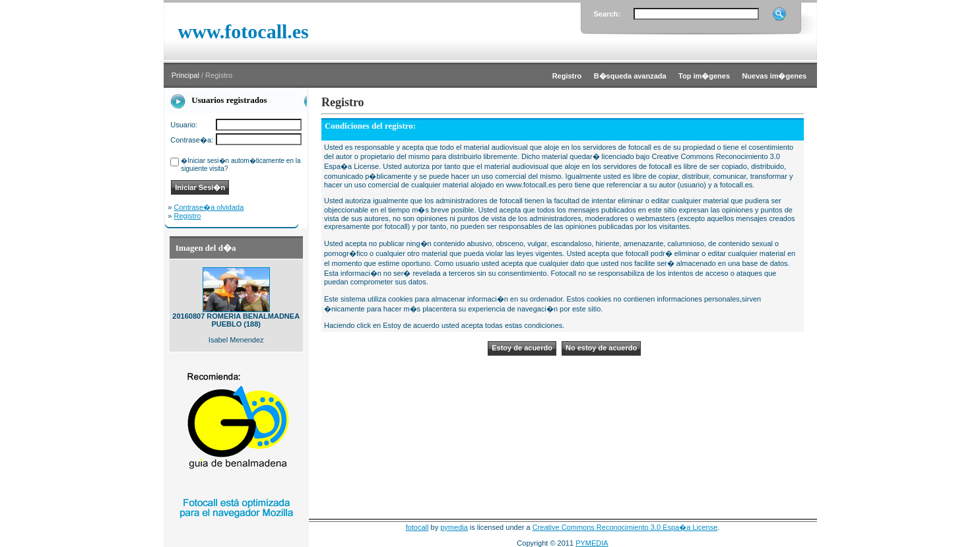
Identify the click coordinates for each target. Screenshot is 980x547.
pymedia (454, 527)
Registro (188, 216)
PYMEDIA (592, 543)
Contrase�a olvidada (209, 207)
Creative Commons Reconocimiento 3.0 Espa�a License (625, 527)
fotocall (417, 527)
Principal (185, 75)
